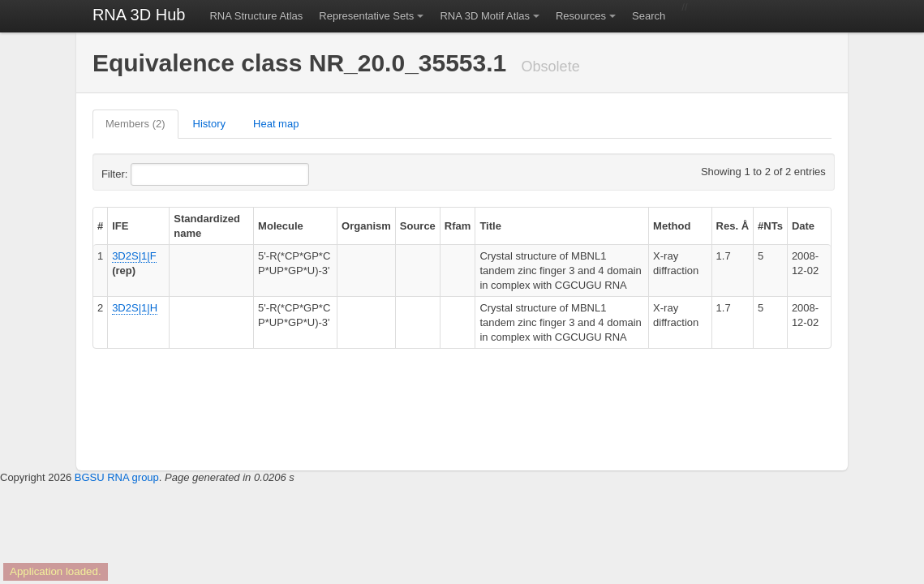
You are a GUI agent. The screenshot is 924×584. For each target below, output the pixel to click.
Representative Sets (366, 16)
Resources (581, 16)
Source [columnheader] (418, 226)
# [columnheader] (100, 226)
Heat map (276, 124)
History (209, 124)
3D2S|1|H (135, 308)
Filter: (154, 174)
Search (649, 16)
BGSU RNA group (117, 477)
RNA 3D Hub (139, 15)
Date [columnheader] (803, 226)
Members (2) (135, 124)
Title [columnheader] (490, 226)
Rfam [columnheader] (458, 226)
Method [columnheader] (672, 226)
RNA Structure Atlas (256, 16)
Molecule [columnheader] (281, 226)
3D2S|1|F (134, 256)
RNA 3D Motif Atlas (485, 16)
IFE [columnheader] (120, 226)
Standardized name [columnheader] (207, 226)
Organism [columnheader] (366, 226)
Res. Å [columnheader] (733, 226)
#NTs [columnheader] (770, 226)
